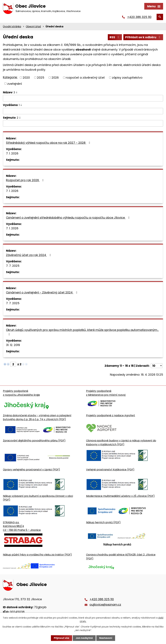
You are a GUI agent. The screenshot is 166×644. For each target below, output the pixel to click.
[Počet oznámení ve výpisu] (157, 366)
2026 (55, 78)
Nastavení (106, 638)
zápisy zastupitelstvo (127, 78)
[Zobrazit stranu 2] (13, 364)
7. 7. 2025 (13, 266)
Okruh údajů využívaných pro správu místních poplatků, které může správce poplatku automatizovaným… (82, 332)
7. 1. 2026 (12, 153)
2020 (26, 78)
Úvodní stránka (12, 26)
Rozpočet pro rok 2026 (25, 180)
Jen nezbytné (84, 638)
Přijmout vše (62, 638)
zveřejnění (15, 84)
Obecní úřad (33, 26)
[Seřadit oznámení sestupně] (17, 93)
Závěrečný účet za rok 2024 (29, 255)
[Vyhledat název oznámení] (83, 98)
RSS (115, 37)
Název (9, 92)
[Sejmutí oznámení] (83, 123)
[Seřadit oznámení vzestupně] (17, 92)
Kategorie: (10, 77)
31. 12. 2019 (13, 345)
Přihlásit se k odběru (143, 37)
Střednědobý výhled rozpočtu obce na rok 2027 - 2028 (49, 143)
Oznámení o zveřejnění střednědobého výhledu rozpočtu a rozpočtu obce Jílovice (68, 218)
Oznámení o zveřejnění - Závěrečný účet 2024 (42, 292)
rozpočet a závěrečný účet (85, 78)
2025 (41, 78)
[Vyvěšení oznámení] (83, 111)
